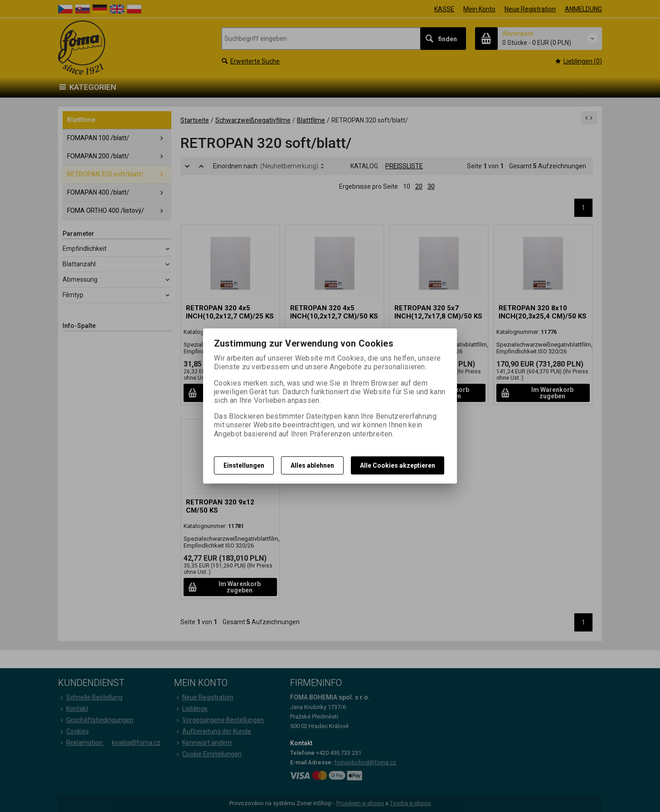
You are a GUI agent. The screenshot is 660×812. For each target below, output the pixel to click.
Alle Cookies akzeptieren (398, 465)
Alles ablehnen (312, 465)
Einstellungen (244, 465)
